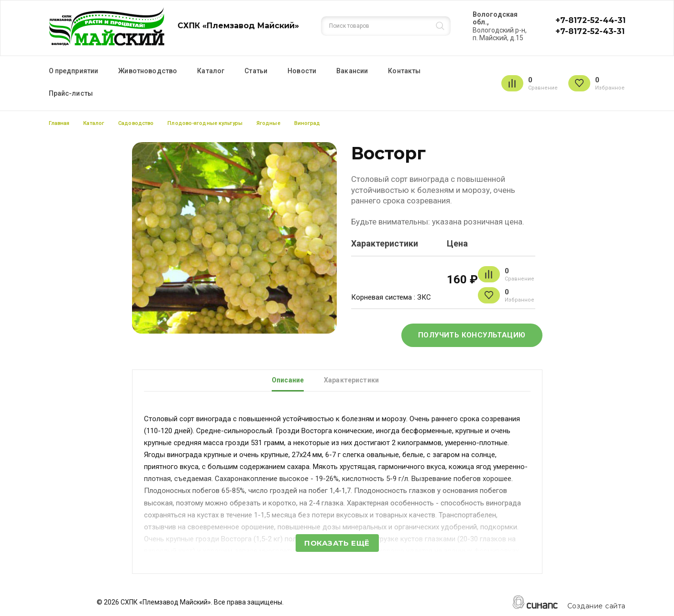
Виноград (307, 123)
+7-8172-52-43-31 (590, 31)
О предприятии (74, 71)
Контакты (404, 71)
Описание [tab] (288, 380)
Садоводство (136, 123)
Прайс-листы (71, 93)
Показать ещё (337, 543)
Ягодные (268, 123)
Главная (59, 123)
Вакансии (352, 71)
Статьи (256, 71)
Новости (302, 71)
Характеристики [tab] (351, 380)
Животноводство (148, 71)
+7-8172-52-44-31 (591, 20)
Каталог (211, 71)
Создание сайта (597, 606)
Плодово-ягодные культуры (205, 123)
